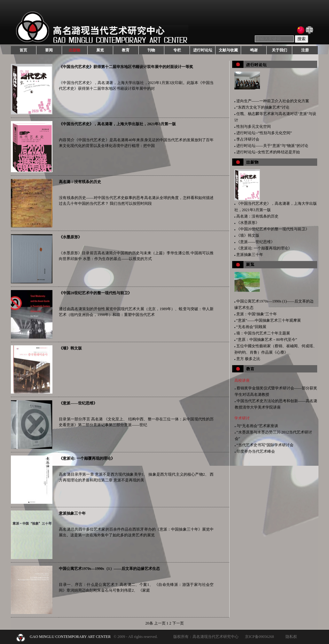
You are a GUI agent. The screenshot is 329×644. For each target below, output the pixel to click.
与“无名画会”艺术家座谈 (258, 426)
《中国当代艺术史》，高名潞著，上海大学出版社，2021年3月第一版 (117, 124)
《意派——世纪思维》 (78, 403)
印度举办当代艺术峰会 (256, 451)
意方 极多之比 (248, 359)
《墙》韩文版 (70, 348)
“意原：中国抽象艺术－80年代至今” (267, 340)
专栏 (177, 50)
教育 (126, 50)
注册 (305, 50)
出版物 (74, 50)
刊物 (151, 50)
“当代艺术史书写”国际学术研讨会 (265, 445)
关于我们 (279, 50)
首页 (23, 50)
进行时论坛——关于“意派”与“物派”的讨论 (272, 146)
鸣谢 (254, 50)
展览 (100, 50)
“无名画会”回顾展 (251, 327)
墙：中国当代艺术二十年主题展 (263, 333)
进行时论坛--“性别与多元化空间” (264, 133)
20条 (149, 623)
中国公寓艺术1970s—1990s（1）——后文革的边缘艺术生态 (109, 569)
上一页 (160, 623)
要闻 (49, 50)
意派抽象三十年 (72, 513)
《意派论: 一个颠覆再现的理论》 (87, 458)
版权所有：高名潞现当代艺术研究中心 (206, 637)
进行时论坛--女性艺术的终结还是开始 (268, 152)
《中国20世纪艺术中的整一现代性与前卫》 (95, 293)
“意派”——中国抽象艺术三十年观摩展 (269, 320)
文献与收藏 (228, 50)
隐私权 (291, 637)
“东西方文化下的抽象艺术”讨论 (263, 107)
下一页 (178, 623)
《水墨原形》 (70, 237)
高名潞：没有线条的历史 (80, 182)
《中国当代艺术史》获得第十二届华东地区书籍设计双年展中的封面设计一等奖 (126, 67)
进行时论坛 (203, 50)
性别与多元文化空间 (254, 126)
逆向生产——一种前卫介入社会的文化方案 (273, 101)
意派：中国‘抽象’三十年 (257, 314)
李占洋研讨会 (248, 139)
